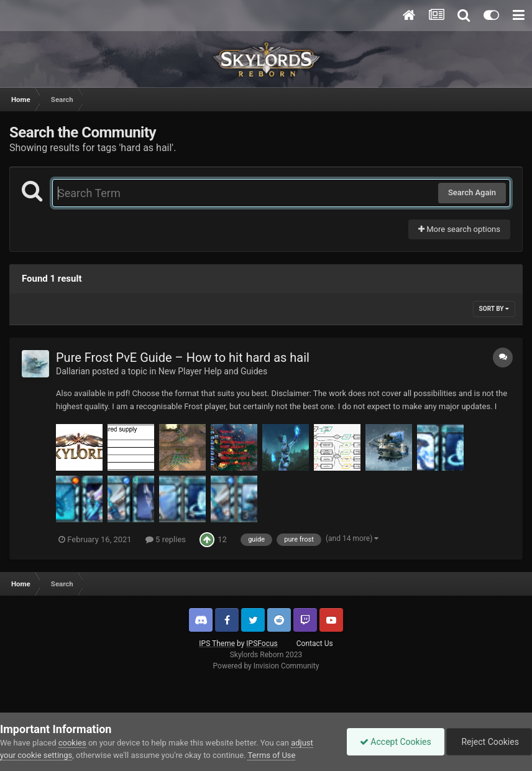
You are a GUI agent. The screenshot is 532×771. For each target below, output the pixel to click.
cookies (72, 743)
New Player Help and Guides (213, 371)
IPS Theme (217, 644)
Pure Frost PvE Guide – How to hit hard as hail (183, 358)
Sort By (494, 309)
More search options (459, 229)
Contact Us (315, 644)
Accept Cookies (396, 742)
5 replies (166, 539)
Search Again (472, 192)
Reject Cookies (489, 742)
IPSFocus (262, 644)
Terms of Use (271, 755)
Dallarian (73, 371)
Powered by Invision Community (266, 666)
